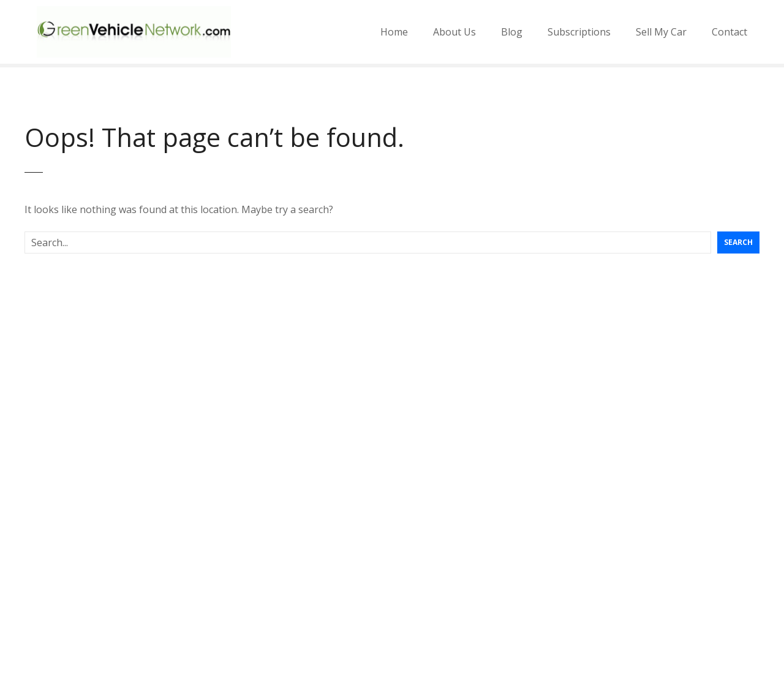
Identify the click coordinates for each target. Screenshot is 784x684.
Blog (512, 32)
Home (394, 32)
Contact (729, 32)
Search (738, 242)
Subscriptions (579, 32)
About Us (454, 32)
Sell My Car (661, 32)
